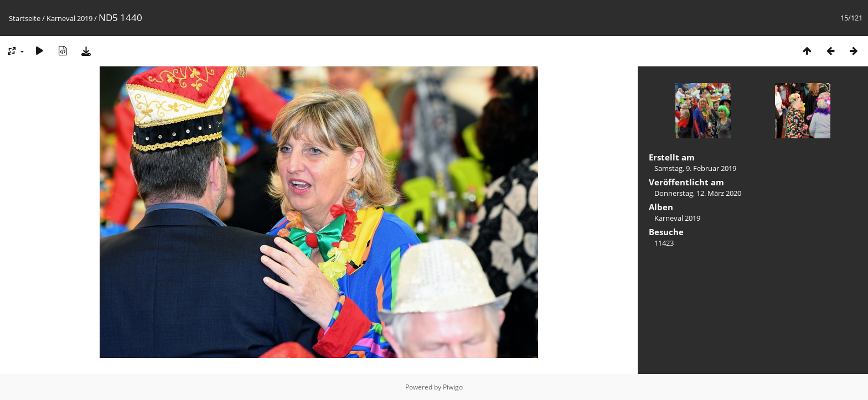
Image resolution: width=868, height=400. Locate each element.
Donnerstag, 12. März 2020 (698, 193)
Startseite (25, 18)
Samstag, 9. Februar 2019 (695, 168)
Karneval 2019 (69, 18)
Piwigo (453, 387)
